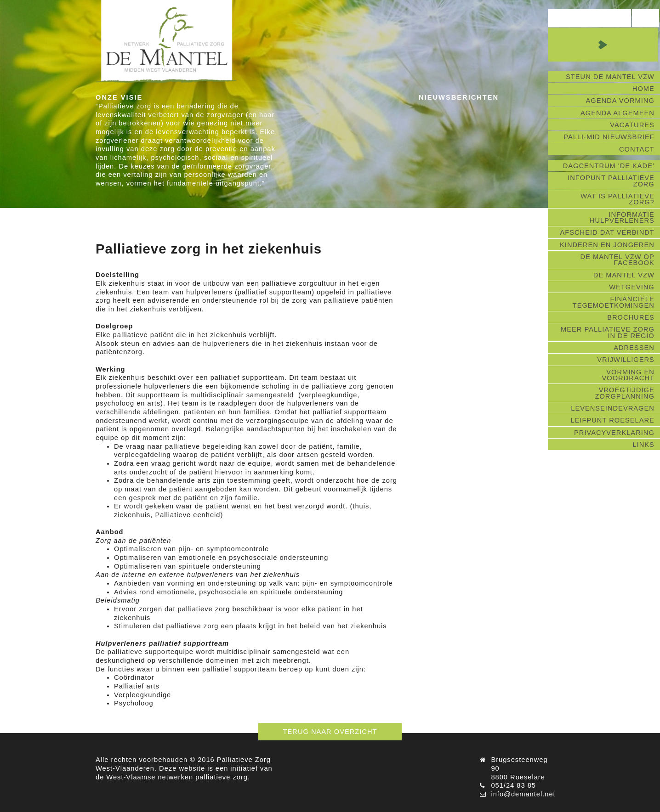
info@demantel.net (523, 794)
